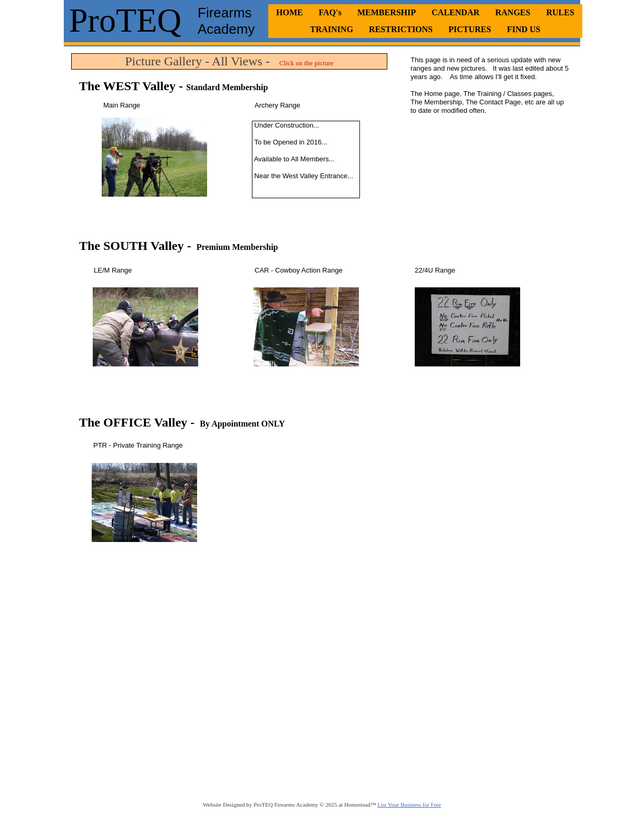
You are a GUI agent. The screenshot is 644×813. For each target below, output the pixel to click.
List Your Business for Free (409, 805)
